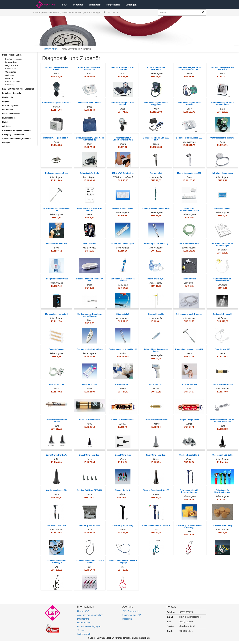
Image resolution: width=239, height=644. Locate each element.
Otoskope (9, 78)
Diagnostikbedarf (12, 65)
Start (65, 5)
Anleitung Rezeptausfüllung (90, 615)
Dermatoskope (11, 62)
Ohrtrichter (10, 75)
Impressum (127, 619)
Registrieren (113, 5)
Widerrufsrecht (84, 634)
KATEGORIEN (51, 49)
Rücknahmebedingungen (89, 626)
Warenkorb (95, 5)
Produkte (78, 5)
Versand (81, 630)
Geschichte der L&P (131, 615)
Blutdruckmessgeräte (14, 59)
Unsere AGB (83, 611)
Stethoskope (10, 85)
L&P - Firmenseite (130, 611)
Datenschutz (83, 619)
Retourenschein (85, 623)
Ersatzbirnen (10, 69)
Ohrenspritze (11, 72)
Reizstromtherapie (13, 82)
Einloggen (131, 5)
